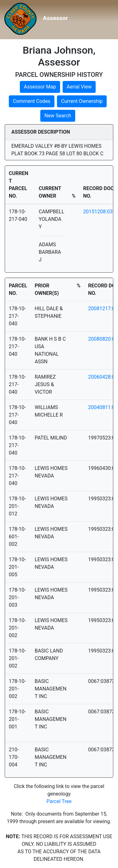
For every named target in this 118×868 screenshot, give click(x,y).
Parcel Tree (59, 801)
